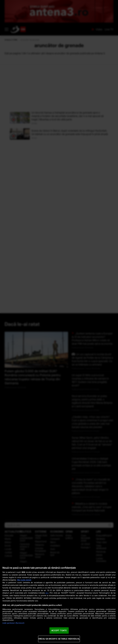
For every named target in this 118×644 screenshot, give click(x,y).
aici (47, 593)
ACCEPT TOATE (59, 630)
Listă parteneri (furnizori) (13, 623)
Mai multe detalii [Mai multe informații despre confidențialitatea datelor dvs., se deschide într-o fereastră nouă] (24, 580)
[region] (59, 604)
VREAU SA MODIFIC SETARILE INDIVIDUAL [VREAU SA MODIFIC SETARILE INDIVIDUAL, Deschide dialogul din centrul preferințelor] (59, 639)
